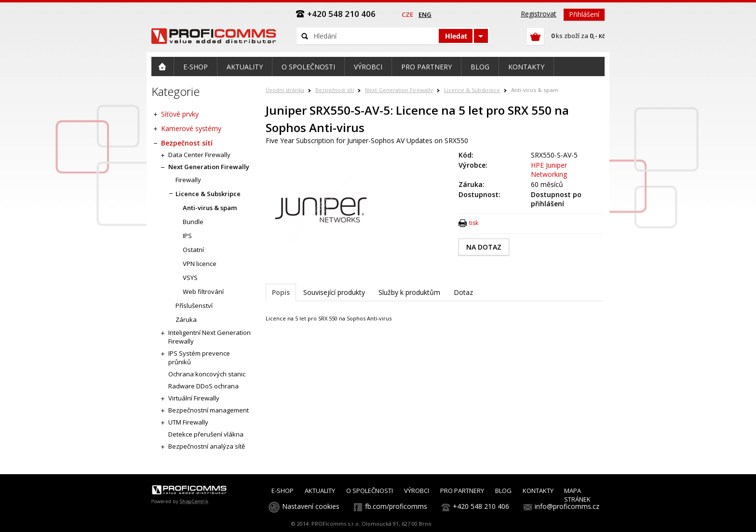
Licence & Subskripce (472, 90)
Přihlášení (584, 14)
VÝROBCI (417, 491)
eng (425, 14)
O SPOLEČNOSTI (370, 491)
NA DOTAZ (484, 247)
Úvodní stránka (285, 90)
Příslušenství (194, 306)
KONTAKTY (538, 491)
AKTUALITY (320, 491)
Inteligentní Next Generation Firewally (209, 337)
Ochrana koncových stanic (207, 374)
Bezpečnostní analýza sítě (207, 446)
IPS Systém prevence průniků (199, 358)
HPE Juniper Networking (549, 170)
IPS (187, 236)
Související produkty (334, 292)
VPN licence (200, 264)
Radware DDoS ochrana (203, 386)
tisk (474, 223)
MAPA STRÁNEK (577, 495)
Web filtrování (203, 292)
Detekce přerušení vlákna (206, 434)
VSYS (190, 278)
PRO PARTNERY (462, 491)
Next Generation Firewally (399, 90)
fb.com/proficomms (396, 506)
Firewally (188, 180)
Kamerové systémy (191, 128)
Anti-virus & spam (535, 90)
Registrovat (539, 14)
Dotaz (463, 292)
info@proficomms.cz (567, 506)
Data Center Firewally (199, 155)
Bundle (193, 222)
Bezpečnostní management (209, 410)
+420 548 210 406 (481, 506)
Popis (281, 292)
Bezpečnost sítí (335, 90)
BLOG (503, 491)
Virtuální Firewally (194, 398)
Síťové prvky (180, 114)
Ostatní (193, 250)
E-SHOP (283, 491)
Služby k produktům (409, 292)
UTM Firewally (188, 422)
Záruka (186, 319)
